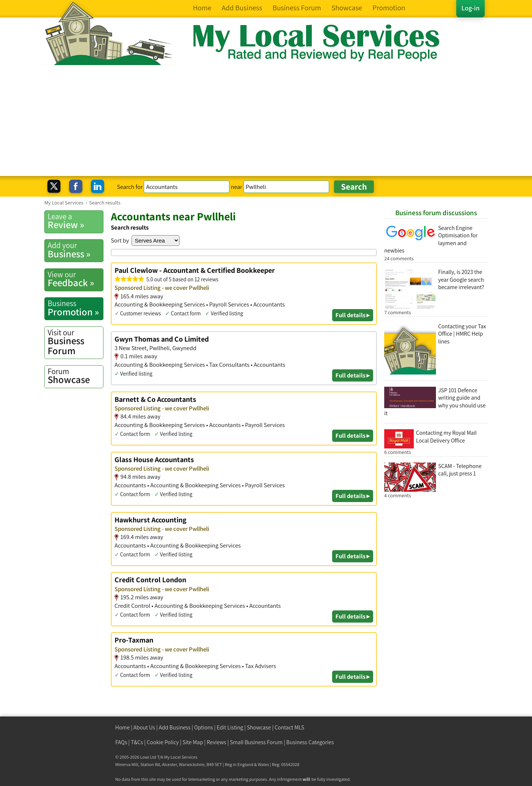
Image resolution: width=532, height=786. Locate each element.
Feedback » (75, 279)
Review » (75, 221)
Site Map (193, 742)
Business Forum (75, 342)
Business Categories (310, 742)
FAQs (121, 742)
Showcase (75, 376)
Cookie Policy (163, 742)
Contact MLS (289, 727)
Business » (75, 250)
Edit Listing (230, 727)
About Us (144, 727)
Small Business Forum (256, 742)
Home (122, 727)
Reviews (217, 742)
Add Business (175, 727)
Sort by (120, 240)
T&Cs (137, 742)
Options (204, 727)
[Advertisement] (266, 121)
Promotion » (75, 308)
